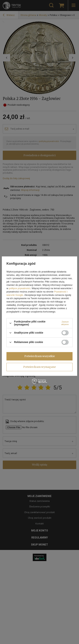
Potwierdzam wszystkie (40, 356)
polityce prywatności (20, 288)
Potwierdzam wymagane (39, 367)
